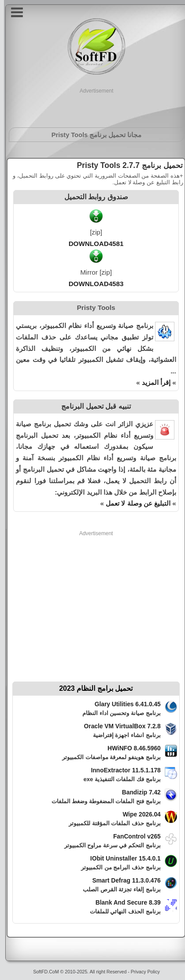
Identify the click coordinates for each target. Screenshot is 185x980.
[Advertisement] (93, 106)
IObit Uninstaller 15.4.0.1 (122, 859)
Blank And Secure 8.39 (124, 903)
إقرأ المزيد (152, 382)
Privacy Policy (141, 972)
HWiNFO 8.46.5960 (130, 748)
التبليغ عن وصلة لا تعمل (134, 503)
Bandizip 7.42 (137, 792)
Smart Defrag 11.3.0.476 (122, 881)
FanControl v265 (133, 837)
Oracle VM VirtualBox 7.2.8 (118, 726)
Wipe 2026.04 (137, 814)
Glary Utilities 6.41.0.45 (124, 704)
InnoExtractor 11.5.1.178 (122, 770)
